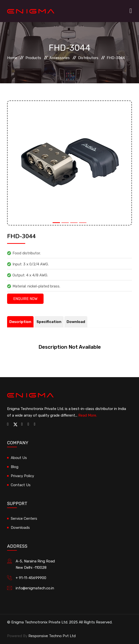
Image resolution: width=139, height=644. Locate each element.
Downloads (20, 528)
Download (76, 322)
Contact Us (21, 485)
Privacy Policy (22, 476)
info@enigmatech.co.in (35, 588)
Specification (49, 322)
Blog (15, 467)
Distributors (88, 58)
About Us (19, 458)
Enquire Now (25, 299)
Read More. (88, 415)
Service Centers (24, 519)
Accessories (60, 58)
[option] (69, 163)
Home (12, 58)
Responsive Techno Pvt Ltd (52, 636)
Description (20, 322)
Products (33, 58)
